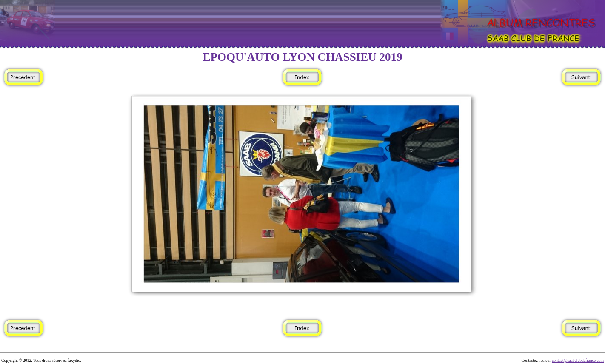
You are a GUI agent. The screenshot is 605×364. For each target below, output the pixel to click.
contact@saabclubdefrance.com (578, 360)
